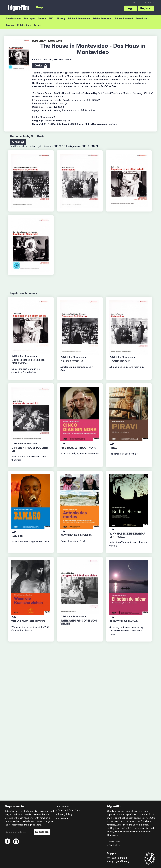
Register (146, 8)
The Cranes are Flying (28, 621)
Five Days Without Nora (78, 448)
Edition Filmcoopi (124, 19)
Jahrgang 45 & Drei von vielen (79, 622)
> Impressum (62, 818)
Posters (10, 25)
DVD (51, 19)
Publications (24, 25)
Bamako (17, 536)
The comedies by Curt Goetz (27, 136)
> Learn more (114, 841)
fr (140, 3)
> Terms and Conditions (68, 810)
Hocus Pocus (120, 361)
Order (41, 66)
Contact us (149, 3)
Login (130, 8)
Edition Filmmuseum (79, 19)
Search (42, 19)
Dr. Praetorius (72, 361)
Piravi (114, 448)
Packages (30, 19)
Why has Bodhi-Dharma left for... (127, 535)
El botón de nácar (124, 621)
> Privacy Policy (64, 814)
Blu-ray (61, 19)
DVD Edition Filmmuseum (47, 41)
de (134, 3)
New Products (14, 19)
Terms (37, 25)
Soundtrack (142, 19)
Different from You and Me (30, 449)
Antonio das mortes (76, 535)
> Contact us (113, 845)
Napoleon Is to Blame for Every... (28, 362)
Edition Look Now (102, 19)
